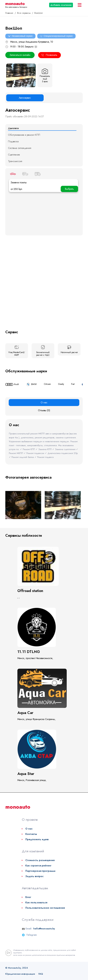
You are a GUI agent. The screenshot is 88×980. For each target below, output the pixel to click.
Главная (10, 13)
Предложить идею (37, 839)
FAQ (41, 974)
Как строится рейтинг (38, 866)
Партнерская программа (40, 871)
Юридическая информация (20, 974)
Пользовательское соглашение (45, 908)
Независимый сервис (20, 36)
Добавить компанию (61, 5)
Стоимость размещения (40, 860)
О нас (29, 829)
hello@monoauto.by (44, 929)
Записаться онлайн (20, 55)
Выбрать (69, 189)
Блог (28, 897)
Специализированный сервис (56, 36)
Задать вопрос (34, 876)
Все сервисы (24, 13)
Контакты (31, 834)
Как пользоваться (36, 902)
